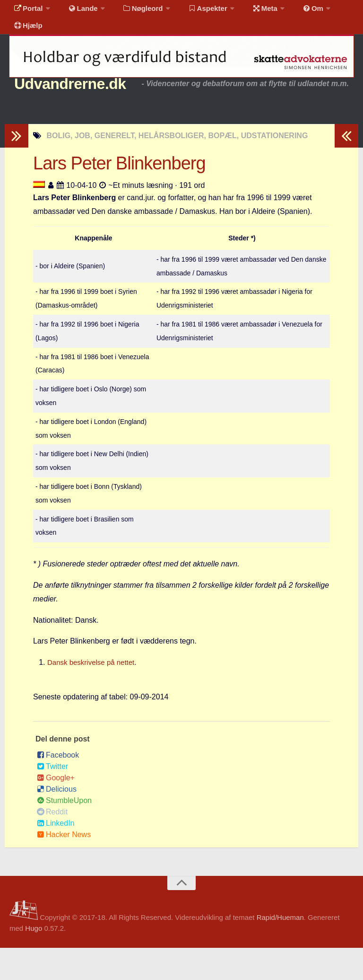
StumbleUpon (64, 833)
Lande (77, 12)
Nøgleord (134, 12)
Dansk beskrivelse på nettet (94, 694)
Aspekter (195, 12)
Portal (26, 12)
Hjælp (26, 35)
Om (293, 12)
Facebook (58, 787)
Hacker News (64, 867)
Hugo (34, 960)
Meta (249, 12)
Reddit (52, 844)
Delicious (57, 821)
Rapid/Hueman (280, 949)
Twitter (52, 799)
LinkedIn (56, 855)
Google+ (56, 810)
